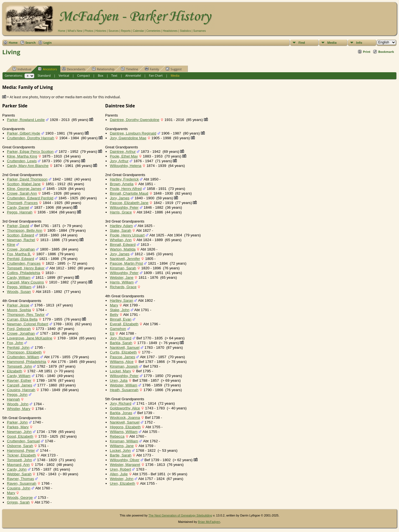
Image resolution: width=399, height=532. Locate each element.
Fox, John (15, 343)
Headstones (170, 31)
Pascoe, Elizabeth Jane (129, 203)
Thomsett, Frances (22, 203)
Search (31, 42)
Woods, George (20, 498)
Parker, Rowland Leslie (26, 120)
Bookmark (386, 52)
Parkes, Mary (18, 427)
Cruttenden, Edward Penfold (30, 198)
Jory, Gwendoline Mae (128, 138)
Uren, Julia (119, 380)
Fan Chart (156, 75)
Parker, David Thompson (27, 179)
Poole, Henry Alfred (126, 189)
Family (152, 69)
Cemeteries (153, 31)
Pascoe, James (122, 357)
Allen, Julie (119, 474)
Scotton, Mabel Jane (24, 184)
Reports (126, 31)
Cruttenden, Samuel (23, 441)
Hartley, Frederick (124, 179)
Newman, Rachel (21, 240)
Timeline (130, 69)
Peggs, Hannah (20, 212)
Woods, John (18, 404)
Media (332, 42)
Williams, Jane (122, 446)
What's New (75, 31)
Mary (11, 493)
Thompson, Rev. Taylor (26, 315)
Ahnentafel (133, 75)
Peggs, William (19, 287)
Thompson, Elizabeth (24, 352)
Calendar (138, 31)
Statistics (185, 31)
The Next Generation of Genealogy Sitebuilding (180, 515)
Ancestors (48, 69)
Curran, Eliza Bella (22, 319)
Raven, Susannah (22, 483)
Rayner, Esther (19, 380)
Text (114, 75)
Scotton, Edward (21, 235)
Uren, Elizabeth (122, 483)
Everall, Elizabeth (124, 324)
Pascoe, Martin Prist (126, 263)
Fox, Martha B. (19, 254)
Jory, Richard (121, 338)
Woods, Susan (19, 292)
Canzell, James (20, 385)
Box (100, 75)
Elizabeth (15, 371)
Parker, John (17, 422)
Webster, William (123, 385)
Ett (112, 333)
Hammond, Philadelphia (27, 362)
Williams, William (124, 432)
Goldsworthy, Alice (125, 408)
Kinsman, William (124, 441)
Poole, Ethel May (124, 156)
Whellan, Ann (121, 240)
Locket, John (120, 450)
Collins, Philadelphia (24, 273)
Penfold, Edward (21, 259)
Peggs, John (17, 395)
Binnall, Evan (121, 319)
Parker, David (18, 226)
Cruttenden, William (23, 357)
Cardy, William (19, 277)
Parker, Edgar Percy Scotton (30, 152)
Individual (22, 69)
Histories (101, 31)
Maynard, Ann (18, 465)
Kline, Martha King (22, 156)
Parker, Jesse (18, 305)
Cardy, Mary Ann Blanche (28, 166)
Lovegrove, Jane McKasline (30, 338)
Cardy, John (17, 469)
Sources (113, 31)
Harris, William (122, 282)
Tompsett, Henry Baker (26, 268)
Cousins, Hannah (21, 390)
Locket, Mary (120, 371)
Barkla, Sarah (121, 343)
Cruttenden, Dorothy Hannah (30, 138)
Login (48, 42)
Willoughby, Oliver (124, 460)
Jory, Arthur (119, 161)
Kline (11, 245)
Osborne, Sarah (20, 446)
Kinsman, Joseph (124, 366)
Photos (89, 31)
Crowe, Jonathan (21, 249)
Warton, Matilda (123, 249)
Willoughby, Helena (126, 166)
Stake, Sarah (120, 230)
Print (367, 52)
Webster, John (122, 479)
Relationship (103, 69)
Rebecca (117, 436)
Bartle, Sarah (121, 455)
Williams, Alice (122, 362)
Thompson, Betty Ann (25, 230)
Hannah (13, 399)
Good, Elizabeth (20, 436)
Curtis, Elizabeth (123, 352)
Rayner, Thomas (21, 479)
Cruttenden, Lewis (22, 161)
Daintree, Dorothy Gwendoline (135, 120)
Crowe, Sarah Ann (22, 193)
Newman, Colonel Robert (28, 324)
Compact (84, 75)
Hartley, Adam (121, 226)
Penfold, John (18, 348)
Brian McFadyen (209, 522)
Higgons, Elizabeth (125, 427)
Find (302, 42)
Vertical (64, 75)
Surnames (199, 31)
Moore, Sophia (19, 310)
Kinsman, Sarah (123, 268)
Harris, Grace (121, 212)
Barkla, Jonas (121, 413)
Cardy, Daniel (18, 207)
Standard (44, 75)
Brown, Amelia (122, 184)
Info (359, 42)
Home (62, 31)
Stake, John (119, 310)
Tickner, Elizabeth (21, 455)
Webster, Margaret (125, 465)
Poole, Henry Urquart (127, 235)
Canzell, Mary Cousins (25, 282)
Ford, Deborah (19, 329)
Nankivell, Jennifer (125, 259)
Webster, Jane (122, 277)
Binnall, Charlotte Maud (129, 193)
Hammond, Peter (21, 450)
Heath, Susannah (124, 390)
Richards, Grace (123, 287)
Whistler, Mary (19, 409)
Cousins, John (19, 488)
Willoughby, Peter (124, 207)
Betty (114, 315)
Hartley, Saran (121, 300)
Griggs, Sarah (18, 502)
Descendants (74, 69)
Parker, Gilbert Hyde (24, 133)
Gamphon (118, 329)
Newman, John (19, 432)
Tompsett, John (19, 366)
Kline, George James (24, 189)
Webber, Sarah (19, 474)
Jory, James (120, 198)
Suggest (174, 69)
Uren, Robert (120, 469)
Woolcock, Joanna (125, 418)
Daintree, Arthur (123, 152)
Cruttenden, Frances (24, 263)
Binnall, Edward (123, 245)
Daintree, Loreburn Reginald (133, 133)
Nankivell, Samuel (125, 348)
